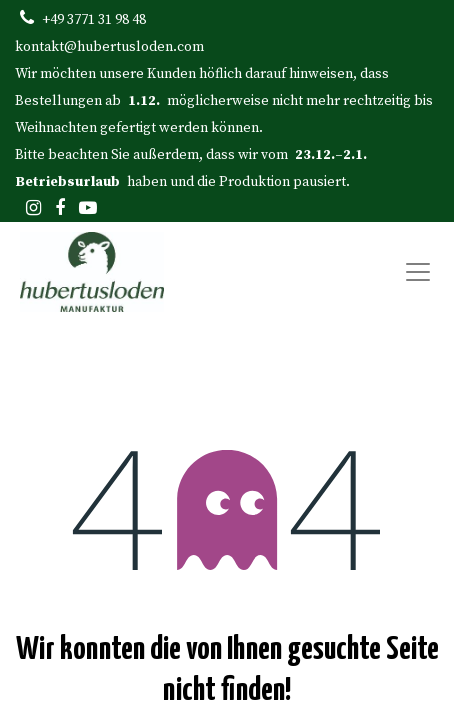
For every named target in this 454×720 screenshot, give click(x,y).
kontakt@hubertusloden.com (109, 47)
